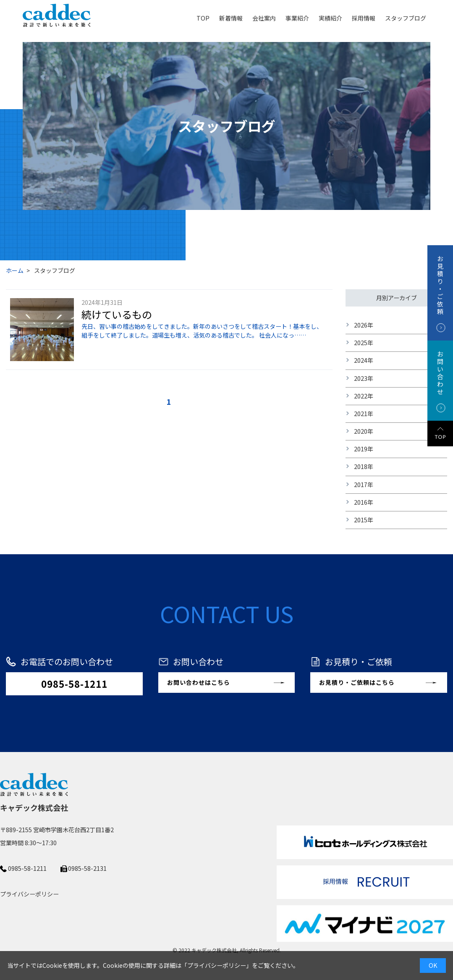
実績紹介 (330, 18)
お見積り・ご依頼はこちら (357, 682)
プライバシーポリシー (217, 965)
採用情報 (364, 18)
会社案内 (264, 18)
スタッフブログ (406, 18)
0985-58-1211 (74, 684)
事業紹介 (297, 18)
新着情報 (231, 18)
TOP (203, 18)
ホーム (15, 270)
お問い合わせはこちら (199, 682)
